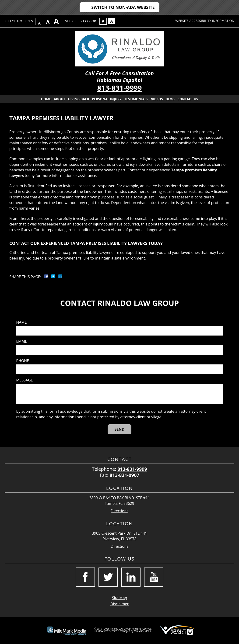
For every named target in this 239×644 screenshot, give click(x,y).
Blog (170, 99)
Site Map (120, 598)
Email (21, 341)
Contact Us (188, 99)
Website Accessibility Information (205, 21)
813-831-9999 (120, 88)
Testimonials (136, 99)
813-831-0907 (125, 475)
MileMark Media (143, 631)
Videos (157, 99)
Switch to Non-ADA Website (123, 7)
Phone (23, 361)
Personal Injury (107, 99)
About (59, 99)
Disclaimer (119, 604)
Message (24, 380)
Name (21, 322)
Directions (119, 511)
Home (46, 99)
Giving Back (79, 99)
